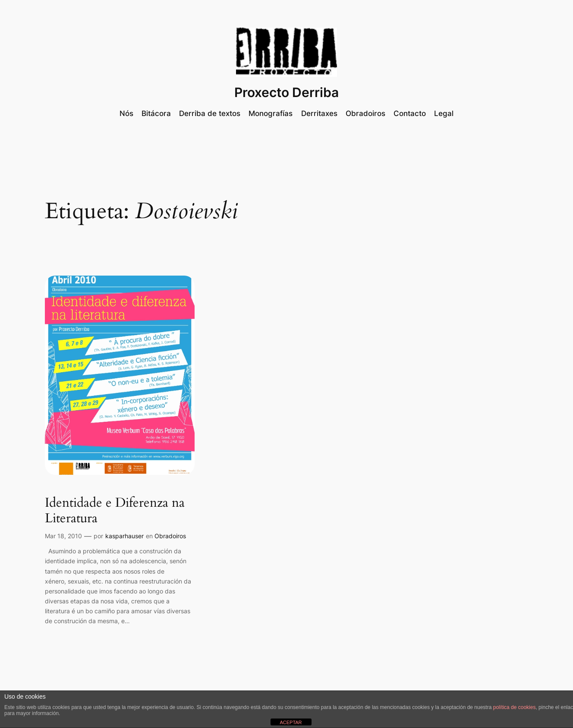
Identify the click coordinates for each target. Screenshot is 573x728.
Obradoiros (170, 536)
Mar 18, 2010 (63, 536)
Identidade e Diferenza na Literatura (115, 511)
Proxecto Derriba (286, 92)
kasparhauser (124, 536)
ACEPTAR (291, 722)
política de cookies (515, 707)
